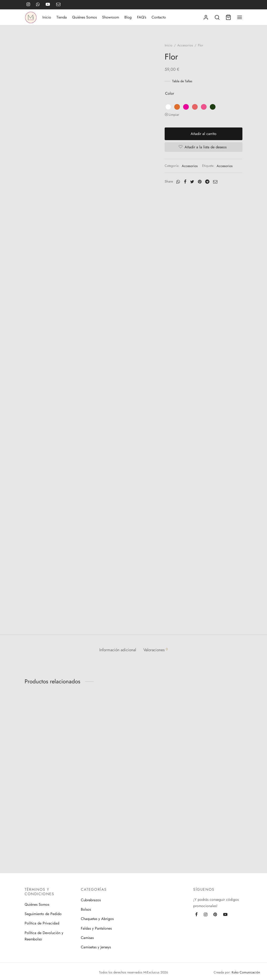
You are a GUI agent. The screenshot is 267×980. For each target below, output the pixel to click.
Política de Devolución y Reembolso (44, 936)
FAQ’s (142, 17)
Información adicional (117, 673)
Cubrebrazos (91, 900)
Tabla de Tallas (184, 81)
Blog (128, 17)
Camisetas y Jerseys (96, 947)
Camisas (87, 938)
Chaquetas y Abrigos (97, 919)
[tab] (117, 673)
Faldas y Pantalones (96, 928)
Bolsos (86, 909)
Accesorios (187, 45)
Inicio (47, 17)
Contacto (159, 17)
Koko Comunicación (246, 973)
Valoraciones (156, 673)
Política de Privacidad (42, 923)
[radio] (170, 107)
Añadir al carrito (204, 134)
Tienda (62, 17)
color (171, 94)
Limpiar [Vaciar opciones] (176, 115)
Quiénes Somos (84, 17)
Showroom (111, 17)
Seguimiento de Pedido (43, 914)
